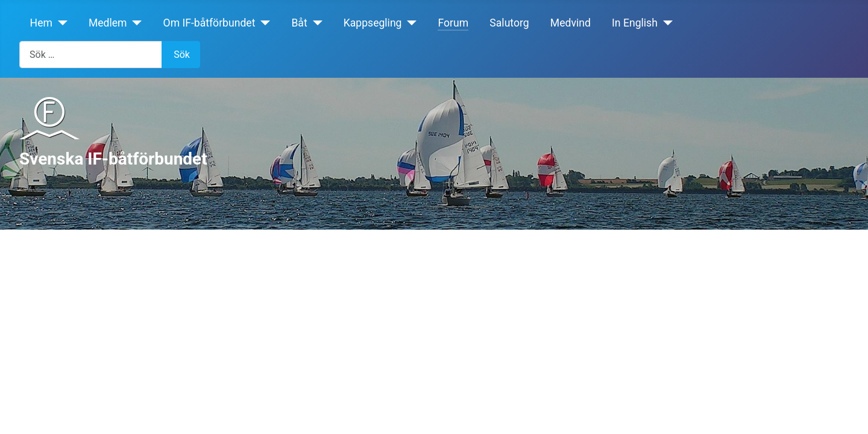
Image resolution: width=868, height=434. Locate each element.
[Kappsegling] (410, 23)
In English (635, 23)
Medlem (108, 23)
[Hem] (60, 23)
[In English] (665, 23)
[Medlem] (135, 23)
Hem (41, 23)
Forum (453, 23)
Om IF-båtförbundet (209, 23)
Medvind (571, 23)
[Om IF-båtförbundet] (263, 23)
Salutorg (509, 23)
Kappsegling (373, 23)
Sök (182, 55)
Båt (299, 23)
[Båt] (315, 23)
